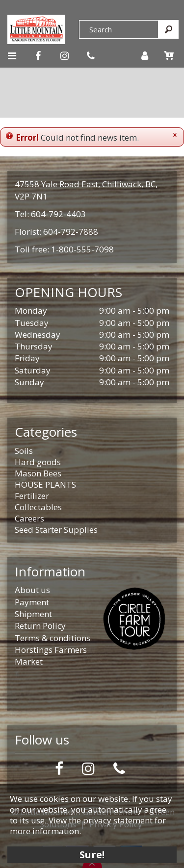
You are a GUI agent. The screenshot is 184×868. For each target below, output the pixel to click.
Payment (32, 602)
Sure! (92, 855)
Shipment (33, 614)
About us (32, 590)
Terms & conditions (53, 638)
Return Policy (40, 626)
